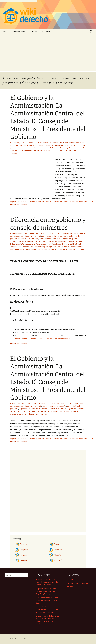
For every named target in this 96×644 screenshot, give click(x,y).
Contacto (46, 32)
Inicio (5, 32)
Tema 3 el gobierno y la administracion (38, 411)
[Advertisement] (48, 53)
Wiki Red (34, 32)
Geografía (22, 550)
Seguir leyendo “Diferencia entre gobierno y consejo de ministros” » (43, 339)
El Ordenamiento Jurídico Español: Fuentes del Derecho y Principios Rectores (48, 582)
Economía (56, 560)
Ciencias (21, 544)
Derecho (31, 143)
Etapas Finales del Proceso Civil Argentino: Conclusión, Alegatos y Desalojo (46, 591)
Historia (21, 555)
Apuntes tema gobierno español (54, 406)
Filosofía (55, 555)
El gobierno (23, 409)
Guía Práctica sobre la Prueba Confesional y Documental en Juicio (47, 600)
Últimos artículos (19, 32)
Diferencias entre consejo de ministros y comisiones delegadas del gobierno (56, 241)
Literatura (56, 550)
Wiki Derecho (17, 639)
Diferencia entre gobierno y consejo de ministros (58, 145)
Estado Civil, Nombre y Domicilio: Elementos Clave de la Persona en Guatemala (47, 609)
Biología (55, 544)
